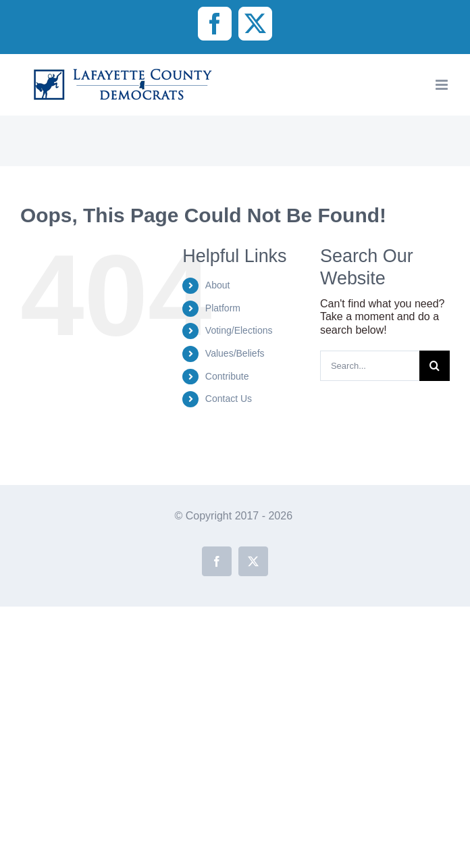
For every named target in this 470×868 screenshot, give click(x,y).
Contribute (227, 376)
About (218, 285)
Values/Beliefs (235, 353)
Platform (223, 308)
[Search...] (370, 366)
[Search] (435, 366)
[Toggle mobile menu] (443, 85)
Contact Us (229, 399)
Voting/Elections (239, 330)
